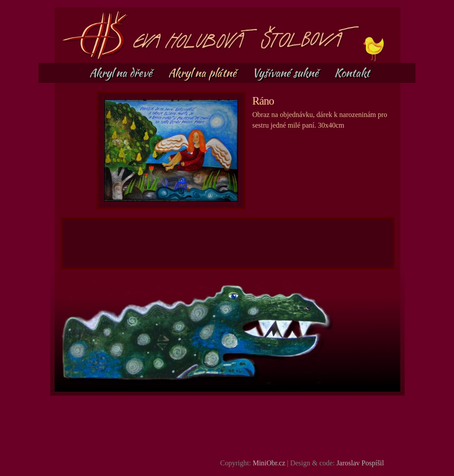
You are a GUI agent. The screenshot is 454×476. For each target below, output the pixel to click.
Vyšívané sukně (287, 73)
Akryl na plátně (204, 73)
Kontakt (352, 73)
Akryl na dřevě (122, 73)
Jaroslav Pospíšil (360, 463)
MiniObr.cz (269, 463)
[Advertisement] (228, 243)
